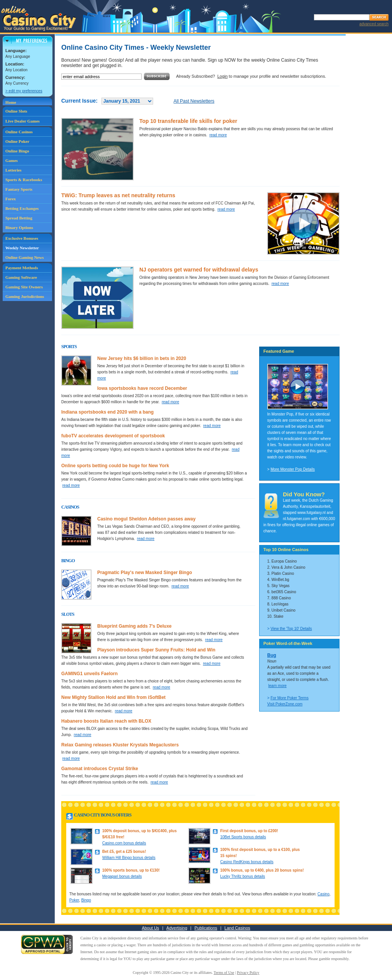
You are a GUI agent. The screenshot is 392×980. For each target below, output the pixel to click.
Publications (206, 928)
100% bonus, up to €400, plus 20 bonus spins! (262, 870)
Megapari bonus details (122, 876)
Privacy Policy (248, 973)
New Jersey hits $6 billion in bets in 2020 (142, 358)
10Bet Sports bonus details (243, 837)
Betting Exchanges (22, 208)
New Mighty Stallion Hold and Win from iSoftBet (114, 697)
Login (223, 76)
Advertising (177, 928)
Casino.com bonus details (124, 843)
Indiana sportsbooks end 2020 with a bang (107, 412)
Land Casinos (237, 928)
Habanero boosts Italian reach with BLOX (106, 721)
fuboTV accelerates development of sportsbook (113, 436)
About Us (150, 928)
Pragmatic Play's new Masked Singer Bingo (145, 573)
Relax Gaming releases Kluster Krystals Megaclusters (120, 745)
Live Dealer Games (23, 121)
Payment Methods (22, 268)
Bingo (86, 900)
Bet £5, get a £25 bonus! (124, 852)
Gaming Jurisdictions (25, 296)
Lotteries (13, 170)
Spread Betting (19, 218)
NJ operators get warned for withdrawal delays (199, 270)
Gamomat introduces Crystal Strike (100, 769)
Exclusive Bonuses (22, 238)
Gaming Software (21, 277)
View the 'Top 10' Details (291, 629)
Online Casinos (19, 132)
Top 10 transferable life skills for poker (188, 121)
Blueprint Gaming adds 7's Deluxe (134, 626)
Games (11, 160)
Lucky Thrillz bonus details (243, 876)
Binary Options (19, 227)
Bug (272, 655)
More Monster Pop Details (293, 469)
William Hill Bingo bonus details (129, 858)
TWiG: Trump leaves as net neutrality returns (118, 195)
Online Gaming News (24, 257)
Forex (11, 199)
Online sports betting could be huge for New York (115, 466)
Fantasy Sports (19, 189)
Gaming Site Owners (24, 287)
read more (218, 135)
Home (11, 102)
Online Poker (17, 141)
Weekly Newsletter (22, 248)
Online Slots (16, 111)
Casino (323, 894)
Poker (74, 900)
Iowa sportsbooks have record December (142, 388)
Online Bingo (17, 151)
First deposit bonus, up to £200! (249, 831)
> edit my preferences (24, 91)
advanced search (374, 24)
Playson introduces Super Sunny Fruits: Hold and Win (156, 650)
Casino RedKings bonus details (247, 862)
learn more (278, 686)
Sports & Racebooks (24, 180)
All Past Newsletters (194, 101)
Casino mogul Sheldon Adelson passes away (146, 519)
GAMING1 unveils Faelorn (89, 674)
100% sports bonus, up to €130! (131, 870)
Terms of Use (224, 973)
